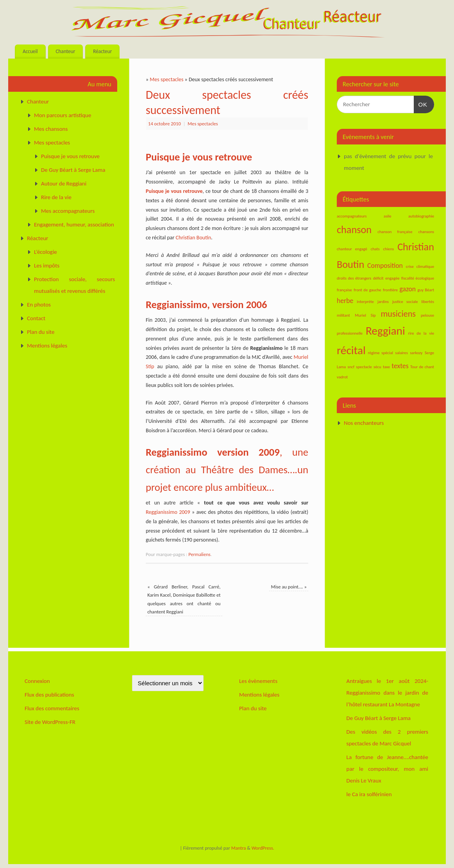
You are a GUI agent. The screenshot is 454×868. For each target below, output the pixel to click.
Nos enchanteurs (364, 423)
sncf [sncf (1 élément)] (351, 367)
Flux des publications (49, 695)
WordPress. (263, 848)
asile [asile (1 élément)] (387, 216)
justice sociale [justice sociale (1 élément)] (405, 302)
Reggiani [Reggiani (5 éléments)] (385, 331)
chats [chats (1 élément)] (375, 249)
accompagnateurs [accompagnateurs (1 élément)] (352, 216)
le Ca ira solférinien (369, 794)
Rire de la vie (56, 197)
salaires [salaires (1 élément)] (401, 353)
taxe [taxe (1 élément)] (386, 367)
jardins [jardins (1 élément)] (383, 302)
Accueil (30, 51)
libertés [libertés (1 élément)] (428, 302)
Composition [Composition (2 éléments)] (385, 266)
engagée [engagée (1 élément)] (392, 278)
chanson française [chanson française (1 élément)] (395, 232)
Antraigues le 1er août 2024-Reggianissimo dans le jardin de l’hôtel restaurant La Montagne (387, 693)
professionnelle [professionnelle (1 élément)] (350, 333)
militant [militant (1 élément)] (343, 315)
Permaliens (199, 554)
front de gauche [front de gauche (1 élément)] (367, 290)
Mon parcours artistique (63, 115)
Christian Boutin (194, 238)
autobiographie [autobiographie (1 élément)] (421, 216)
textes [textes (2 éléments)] (400, 366)
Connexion (37, 681)
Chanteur (65, 51)
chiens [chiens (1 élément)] (389, 249)
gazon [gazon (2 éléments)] (408, 289)
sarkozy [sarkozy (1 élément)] (416, 353)
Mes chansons (51, 129)
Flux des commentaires (52, 708)
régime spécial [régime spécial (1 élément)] (380, 353)
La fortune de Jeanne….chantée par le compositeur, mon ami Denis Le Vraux (387, 769)
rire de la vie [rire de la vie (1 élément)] (421, 333)
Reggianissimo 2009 (168, 512)
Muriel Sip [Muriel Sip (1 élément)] (365, 315)
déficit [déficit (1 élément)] (378, 278)
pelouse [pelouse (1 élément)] (427, 315)
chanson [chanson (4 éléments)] (354, 230)
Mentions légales (47, 346)
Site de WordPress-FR (50, 722)
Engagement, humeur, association (74, 225)
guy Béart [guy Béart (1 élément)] (426, 290)
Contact (36, 318)
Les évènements (258, 681)
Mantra (239, 848)
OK (421, 103)
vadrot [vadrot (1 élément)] (342, 377)
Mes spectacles (166, 79)
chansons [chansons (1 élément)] (426, 232)
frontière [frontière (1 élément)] (390, 290)
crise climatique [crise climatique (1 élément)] (420, 266)
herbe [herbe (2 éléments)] (345, 301)
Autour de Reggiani (64, 184)
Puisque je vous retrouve (174, 191)
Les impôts (47, 266)
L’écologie (46, 252)
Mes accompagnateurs (68, 211)
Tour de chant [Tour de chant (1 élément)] (422, 367)
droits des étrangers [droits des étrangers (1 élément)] (354, 278)
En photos (39, 305)
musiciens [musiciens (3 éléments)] (399, 314)
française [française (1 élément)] (344, 290)
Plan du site (41, 332)
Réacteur (102, 51)
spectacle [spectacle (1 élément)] (364, 367)
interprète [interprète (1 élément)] (365, 302)
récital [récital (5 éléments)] (351, 350)
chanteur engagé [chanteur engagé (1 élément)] (352, 249)
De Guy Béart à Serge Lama (73, 170)
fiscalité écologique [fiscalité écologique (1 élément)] (418, 278)
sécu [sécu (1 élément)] (377, 367)
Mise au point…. (289, 587)
